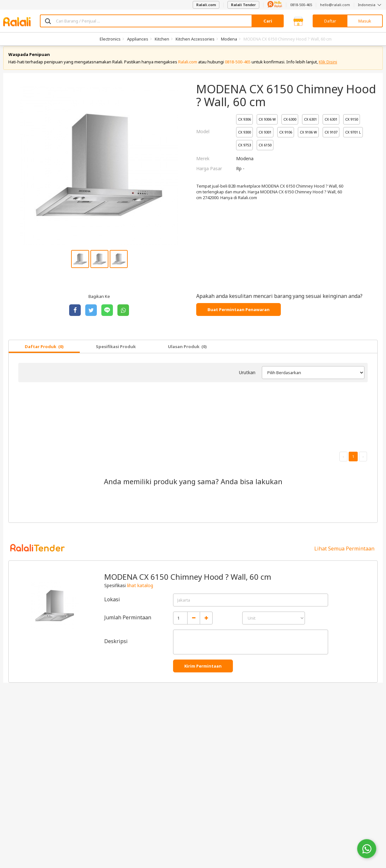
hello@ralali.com (335, 5)
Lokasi (112, 605)
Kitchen (162, 39)
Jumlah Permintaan (128, 623)
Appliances (138, 39)
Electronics (110, 39)
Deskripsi (116, 647)
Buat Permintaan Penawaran (239, 315)
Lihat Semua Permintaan (344, 554)
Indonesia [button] (370, 5)
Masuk (365, 21)
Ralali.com (206, 5)
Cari (268, 21)
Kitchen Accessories (195, 39)
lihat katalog (140, 591)
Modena (229, 39)
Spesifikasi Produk (116, 352)
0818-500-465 (301, 5)
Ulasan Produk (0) (187, 352)
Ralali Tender (243, 5)
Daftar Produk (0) (44, 352)
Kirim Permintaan (203, 672)
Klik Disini (328, 68)
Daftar (330, 21)
